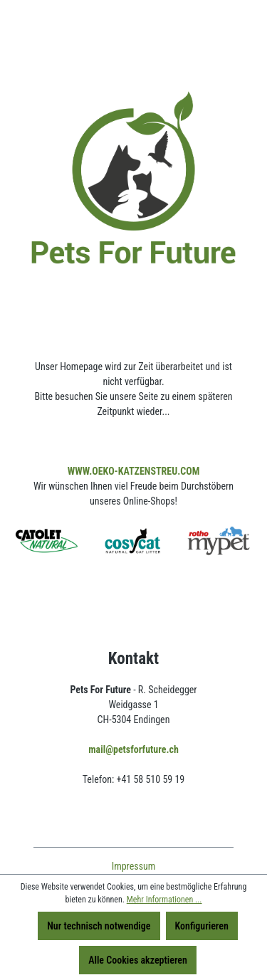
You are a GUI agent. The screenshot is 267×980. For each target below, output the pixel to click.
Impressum (134, 866)
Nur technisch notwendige (99, 926)
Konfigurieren (202, 926)
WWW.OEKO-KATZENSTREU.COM (134, 471)
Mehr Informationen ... (164, 900)
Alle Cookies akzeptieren (138, 960)
